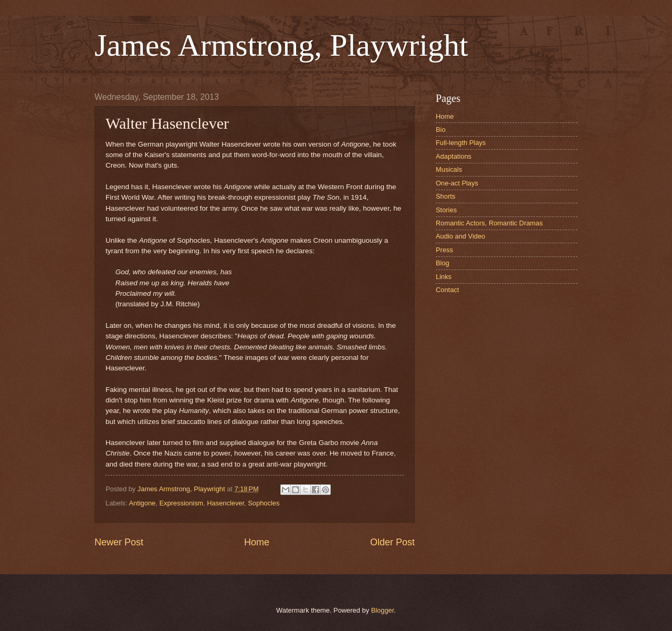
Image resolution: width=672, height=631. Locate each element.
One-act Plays (457, 183)
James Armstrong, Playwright (281, 45)
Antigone (142, 503)
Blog (443, 263)
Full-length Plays (461, 143)
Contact (447, 290)
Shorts (445, 196)
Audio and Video (460, 236)
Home (257, 542)
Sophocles (264, 503)
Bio (441, 130)
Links (444, 277)
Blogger (383, 610)
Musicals (449, 169)
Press (444, 250)
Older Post (392, 542)
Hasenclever (225, 503)
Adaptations (454, 156)
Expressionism (181, 503)
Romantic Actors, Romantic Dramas (489, 223)
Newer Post (119, 542)
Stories (446, 210)
